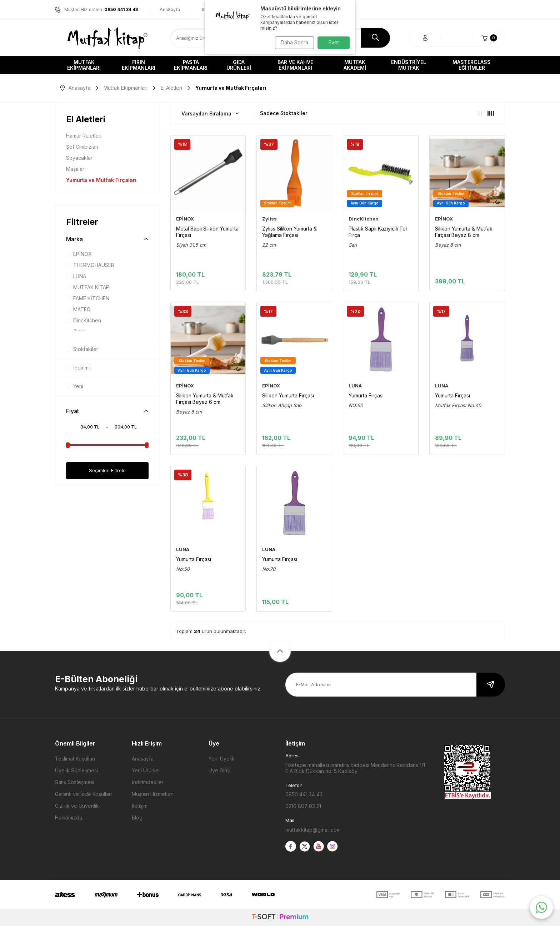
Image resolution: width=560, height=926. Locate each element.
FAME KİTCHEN (88, 298)
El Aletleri (171, 88)
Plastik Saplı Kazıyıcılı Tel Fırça (378, 232)
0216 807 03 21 (303, 806)
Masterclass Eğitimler (472, 65)
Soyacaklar (79, 158)
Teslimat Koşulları (75, 759)
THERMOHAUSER (90, 265)
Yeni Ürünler (146, 770)
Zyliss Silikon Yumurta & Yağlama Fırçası (289, 232)
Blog (137, 818)
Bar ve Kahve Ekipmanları (295, 65)
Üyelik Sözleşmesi (76, 770)
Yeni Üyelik (222, 759)
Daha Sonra (293, 42)
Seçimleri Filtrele (107, 471)
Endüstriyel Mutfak (409, 65)
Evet (334, 42)
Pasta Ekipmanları (191, 65)
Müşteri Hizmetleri (153, 794)
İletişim (140, 806)
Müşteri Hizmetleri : (96, 10)
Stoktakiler (82, 349)
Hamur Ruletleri (84, 136)
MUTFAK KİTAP (88, 287)
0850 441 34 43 (304, 794)
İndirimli (78, 368)
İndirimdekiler (148, 782)
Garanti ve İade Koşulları (83, 794)
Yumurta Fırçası (366, 395)
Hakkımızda (69, 818)
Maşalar (75, 169)
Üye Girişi (220, 770)
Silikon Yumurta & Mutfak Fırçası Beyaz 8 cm (464, 232)
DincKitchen (84, 320)
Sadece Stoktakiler (280, 113)
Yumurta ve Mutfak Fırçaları (101, 180)
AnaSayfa (170, 9)
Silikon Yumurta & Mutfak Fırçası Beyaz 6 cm (205, 399)
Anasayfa (75, 88)
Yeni (75, 386)
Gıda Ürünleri (239, 65)
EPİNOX (79, 254)
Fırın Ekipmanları (139, 65)
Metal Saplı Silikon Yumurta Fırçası (207, 232)
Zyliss (269, 219)
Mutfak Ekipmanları (84, 65)
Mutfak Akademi (355, 65)
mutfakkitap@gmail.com (313, 830)
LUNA (76, 276)
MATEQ (78, 309)
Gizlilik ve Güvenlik (77, 806)
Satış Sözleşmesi (75, 782)
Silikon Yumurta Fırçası (288, 395)
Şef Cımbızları (82, 147)
